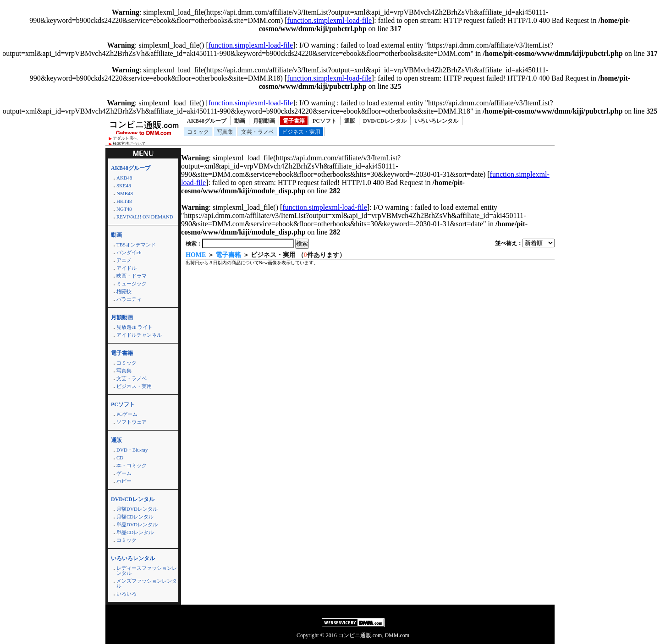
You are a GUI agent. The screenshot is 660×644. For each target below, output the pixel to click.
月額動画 (264, 121)
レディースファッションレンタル (147, 570)
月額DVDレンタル (137, 509)
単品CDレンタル (135, 532)
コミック (198, 132)
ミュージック (132, 284)
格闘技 (124, 291)
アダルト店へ (125, 138)
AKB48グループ (207, 121)
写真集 (225, 132)
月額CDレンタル (135, 517)
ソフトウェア (132, 422)
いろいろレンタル (436, 121)
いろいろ (126, 594)
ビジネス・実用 (301, 132)
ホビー (124, 481)
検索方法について (129, 144)
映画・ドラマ (132, 276)
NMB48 (125, 193)
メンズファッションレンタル (147, 583)
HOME (196, 255)
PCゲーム (127, 414)
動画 (240, 121)
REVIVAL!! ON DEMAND (145, 217)
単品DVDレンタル (137, 524)
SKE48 (124, 186)
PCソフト (324, 121)
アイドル (126, 268)
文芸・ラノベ (258, 132)
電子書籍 (294, 121)
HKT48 (124, 201)
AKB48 (124, 178)
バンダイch (129, 252)
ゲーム (124, 473)
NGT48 (124, 209)
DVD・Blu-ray (132, 450)
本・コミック (132, 465)
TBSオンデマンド (136, 245)
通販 (350, 121)
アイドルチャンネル (139, 335)
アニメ (124, 260)
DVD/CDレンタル (385, 121)
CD (120, 458)
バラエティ (129, 299)
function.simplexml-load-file (330, 20)
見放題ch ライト (135, 327)
